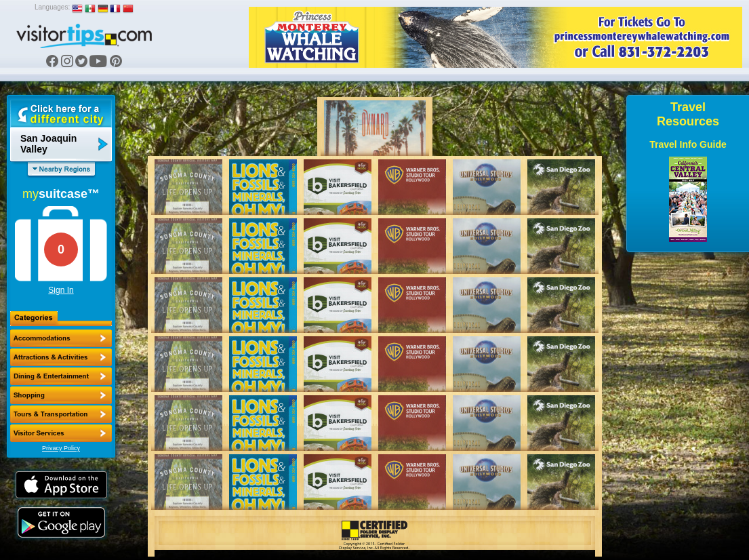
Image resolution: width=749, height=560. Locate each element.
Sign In (61, 290)
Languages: (52, 7)
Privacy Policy (61, 448)
